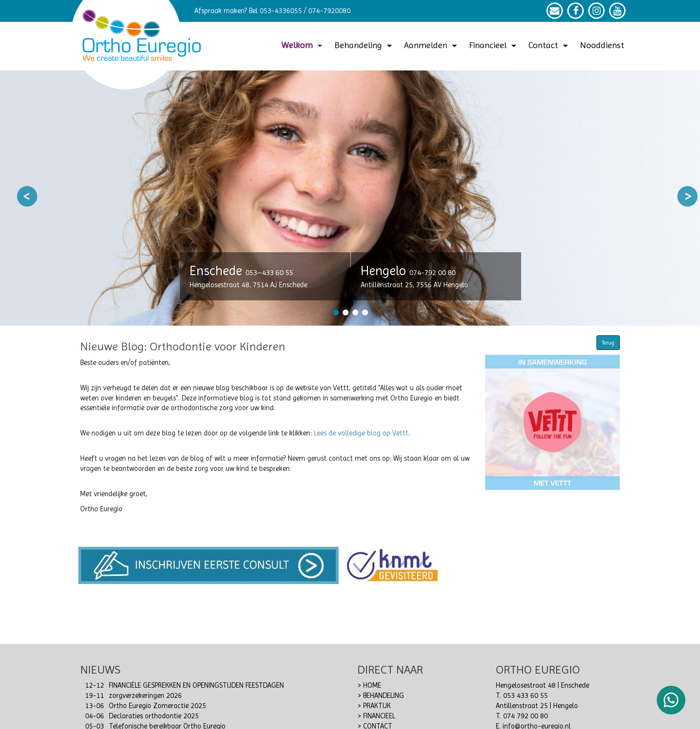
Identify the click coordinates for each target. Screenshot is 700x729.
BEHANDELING (384, 696)
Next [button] (687, 196)
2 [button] (345, 312)
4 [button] (365, 312)
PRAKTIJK (377, 706)
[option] (350, 198)
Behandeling (364, 45)
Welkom (303, 45)
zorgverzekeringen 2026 (145, 696)
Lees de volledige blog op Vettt (361, 433)
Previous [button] (27, 196)
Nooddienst (602, 45)
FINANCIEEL (379, 716)
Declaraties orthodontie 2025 (154, 716)
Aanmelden (432, 45)
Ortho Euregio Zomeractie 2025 (157, 706)
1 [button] (335, 312)
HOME (372, 686)
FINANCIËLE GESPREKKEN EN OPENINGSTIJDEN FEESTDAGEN (196, 686)
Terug (608, 343)
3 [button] (355, 312)
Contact (549, 45)
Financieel (494, 45)
